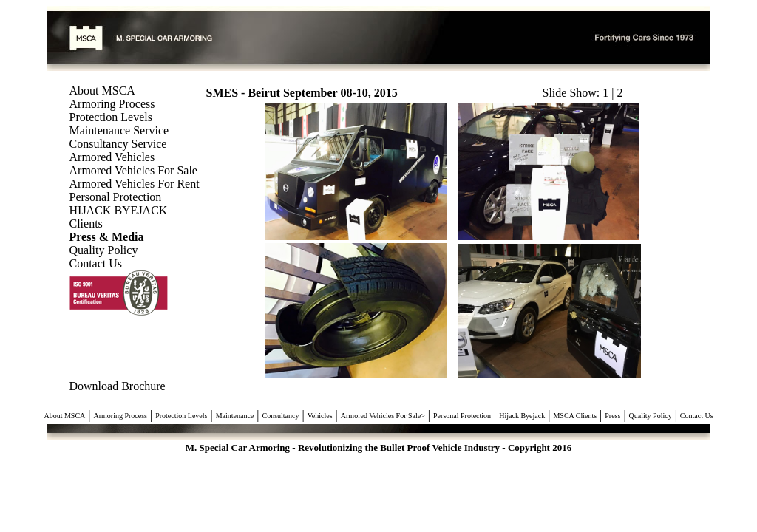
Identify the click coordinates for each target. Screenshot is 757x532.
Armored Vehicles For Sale (133, 170)
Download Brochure (118, 386)
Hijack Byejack (522, 416)
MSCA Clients (575, 416)
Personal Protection (116, 197)
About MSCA (102, 91)
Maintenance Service (119, 130)
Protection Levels (111, 117)
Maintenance (235, 416)
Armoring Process (112, 104)
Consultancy (281, 416)
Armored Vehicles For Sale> (383, 416)
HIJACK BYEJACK (119, 210)
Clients (86, 224)
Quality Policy (104, 250)
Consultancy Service (118, 144)
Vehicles (320, 416)
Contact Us (96, 263)
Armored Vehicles (112, 157)
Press (612, 416)
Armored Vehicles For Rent (135, 184)
